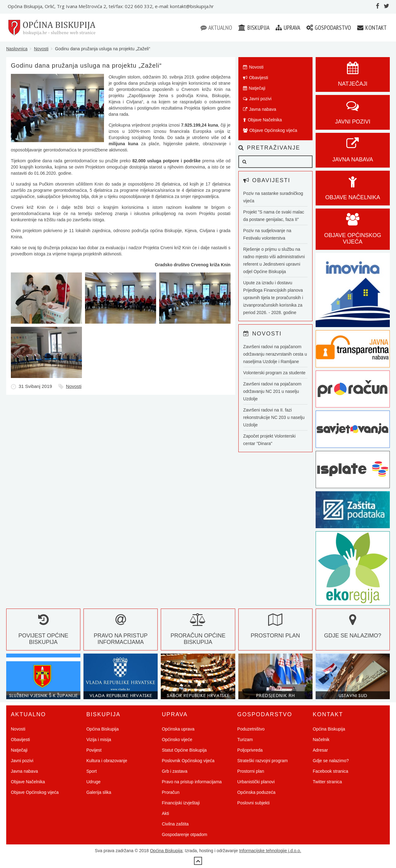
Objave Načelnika (263, 120)
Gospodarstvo (329, 28)
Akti (165, 813)
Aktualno (216, 28)
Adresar (320, 750)
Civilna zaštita (175, 824)
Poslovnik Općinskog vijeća (188, 761)
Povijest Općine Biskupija (43, 632)
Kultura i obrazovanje (107, 761)
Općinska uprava (178, 729)
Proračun (171, 792)
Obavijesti (256, 78)
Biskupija (254, 28)
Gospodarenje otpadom (184, 834)
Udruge (93, 782)
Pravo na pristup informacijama (121, 632)
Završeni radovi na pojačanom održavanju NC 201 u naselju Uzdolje (272, 391)
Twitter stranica (327, 782)
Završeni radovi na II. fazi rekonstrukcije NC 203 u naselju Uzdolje (274, 417)
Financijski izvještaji (181, 803)
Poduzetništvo (251, 729)
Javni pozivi (257, 99)
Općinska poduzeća (256, 792)
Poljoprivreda (250, 750)
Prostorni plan (251, 771)
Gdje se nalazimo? (331, 761)
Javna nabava (260, 109)
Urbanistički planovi (256, 782)
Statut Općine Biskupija (184, 750)
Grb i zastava (174, 771)
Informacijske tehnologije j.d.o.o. (270, 851)
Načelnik (321, 740)
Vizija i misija (99, 740)
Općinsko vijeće (177, 740)
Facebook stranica (331, 771)
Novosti (41, 49)
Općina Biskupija (102, 729)
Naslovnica (17, 49)
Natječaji (254, 88)
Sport (91, 771)
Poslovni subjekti (254, 803)
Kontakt (372, 28)
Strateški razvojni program (263, 761)
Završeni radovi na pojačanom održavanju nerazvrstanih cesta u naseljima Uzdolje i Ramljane (275, 354)
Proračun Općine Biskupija (198, 632)
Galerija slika (99, 792)
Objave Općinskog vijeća (270, 130)
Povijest (94, 750)
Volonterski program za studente (274, 373)
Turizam (245, 740)
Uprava (288, 28)
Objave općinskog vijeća (353, 232)
